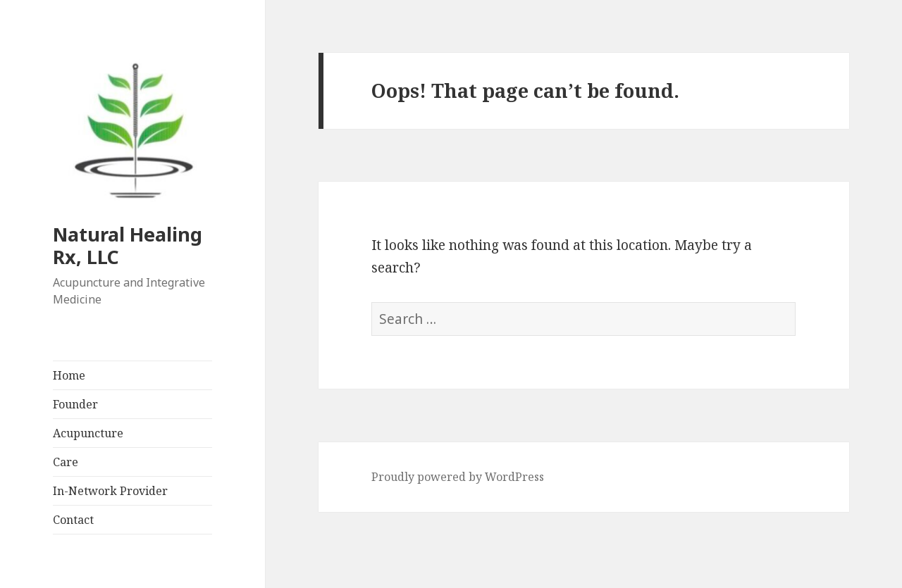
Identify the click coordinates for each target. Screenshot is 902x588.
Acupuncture (88, 433)
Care (66, 462)
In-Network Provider (110, 491)
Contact (73, 520)
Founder (75, 404)
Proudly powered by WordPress (458, 477)
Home (69, 375)
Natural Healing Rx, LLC (128, 245)
